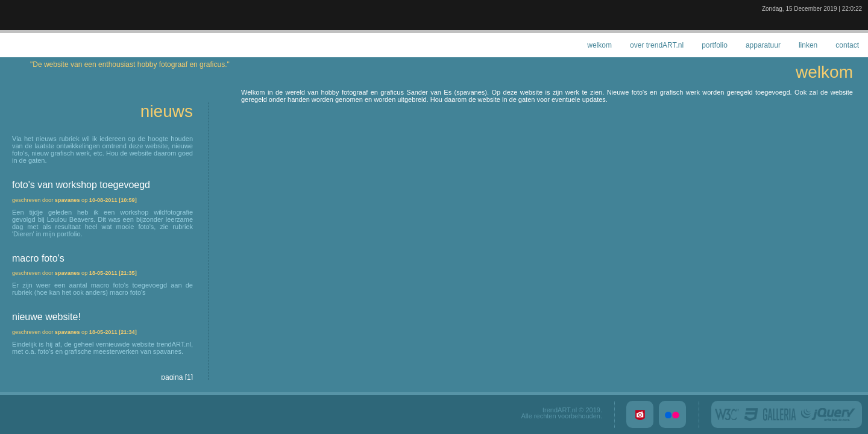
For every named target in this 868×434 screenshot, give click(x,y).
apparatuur (763, 45)
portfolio (715, 45)
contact (847, 45)
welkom (599, 45)
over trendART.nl (657, 45)
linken (808, 45)
